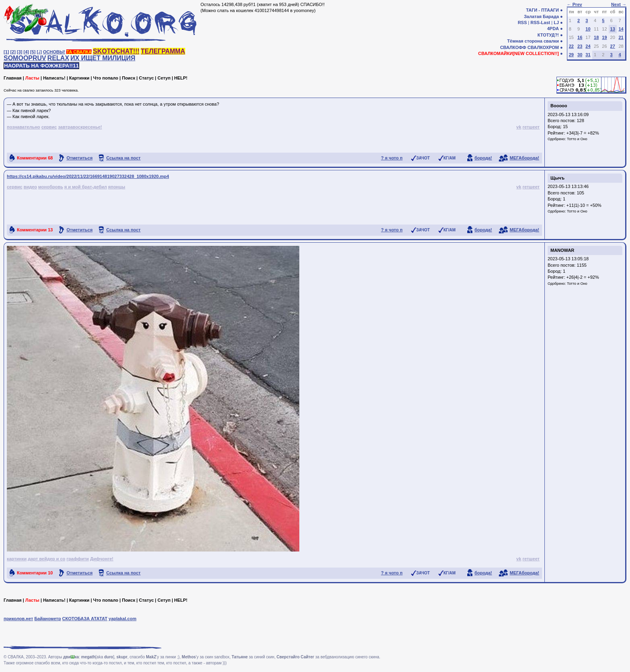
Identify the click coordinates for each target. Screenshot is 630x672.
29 (571, 55)
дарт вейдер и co (46, 559)
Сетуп (164, 78)
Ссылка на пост (123, 158)
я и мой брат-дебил (86, 187)
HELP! (181, 78)
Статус (146, 78)
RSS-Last (540, 22)
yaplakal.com (122, 619)
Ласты (32, 78)
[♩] (39, 52)
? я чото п (392, 158)
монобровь (51, 187)
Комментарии (35, 158)
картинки (17, 559)
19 (604, 37)
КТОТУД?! (548, 35)
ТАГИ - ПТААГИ (542, 10)
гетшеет (531, 127)
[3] (19, 52)
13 (613, 29)
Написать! (54, 78)
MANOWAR (562, 250)
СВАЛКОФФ (513, 47)
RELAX (58, 58)
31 (588, 55)
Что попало (106, 78)
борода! (483, 158)
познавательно (24, 127)
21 (621, 37)
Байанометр (47, 619)
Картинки (79, 78)
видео (30, 187)
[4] (26, 52)
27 (613, 46)
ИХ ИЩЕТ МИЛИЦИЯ (103, 58)
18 (596, 37)
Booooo (559, 106)
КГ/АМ (450, 158)
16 (580, 37)
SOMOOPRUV (25, 58)
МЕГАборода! (525, 158)
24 (588, 46)
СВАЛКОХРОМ (543, 47)
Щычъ (557, 178)
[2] (13, 52)
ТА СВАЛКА (79, 52)
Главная (13, 78)
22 (571, 46)
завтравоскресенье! (80, 127)
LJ (556, 22)
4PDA (553, 29)
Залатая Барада (541, 16)
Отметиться (79, 158)
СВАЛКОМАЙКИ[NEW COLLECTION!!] (519, 53)
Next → (619, 4)
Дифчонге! (102, 559)
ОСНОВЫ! (54, 52)
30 (580, 55)
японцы (117, 187)
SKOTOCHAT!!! (116, 51)
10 (588, 29)
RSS (523, 22)
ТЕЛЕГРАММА (163, 51)
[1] (6, 52)
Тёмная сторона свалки (533, 41)
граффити (78, 559)
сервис (49, 127)
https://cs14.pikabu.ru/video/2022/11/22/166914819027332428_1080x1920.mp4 (88, 176)
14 (621, 29)
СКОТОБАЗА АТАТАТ (85, 619)
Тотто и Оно (577, 139)
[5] (33, 52)
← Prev (575, 4)
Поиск (128, 78)
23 (580, 46)
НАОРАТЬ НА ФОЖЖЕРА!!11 (41, 66)
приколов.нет (18, 619)
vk (519, 127)
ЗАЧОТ (423, 158)
